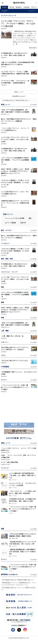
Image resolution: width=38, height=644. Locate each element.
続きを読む (33, 48)
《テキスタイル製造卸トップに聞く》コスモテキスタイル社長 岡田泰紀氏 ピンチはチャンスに (15, 182)
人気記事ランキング (19, 96)
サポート (34, 7)
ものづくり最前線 (10, 223)
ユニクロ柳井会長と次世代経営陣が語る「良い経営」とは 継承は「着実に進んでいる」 (22, 475)
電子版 (12, 7)
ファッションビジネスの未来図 (14, 218)
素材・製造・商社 (13, 538)
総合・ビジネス (13, 480)
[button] (7, 3)
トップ (4, 11)
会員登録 (26, 7)
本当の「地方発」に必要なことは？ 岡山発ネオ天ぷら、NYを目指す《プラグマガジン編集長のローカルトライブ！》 (15, 171)
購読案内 (19, 7)
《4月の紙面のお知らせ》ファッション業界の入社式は (18, 588)
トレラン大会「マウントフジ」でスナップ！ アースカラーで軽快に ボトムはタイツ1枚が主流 (18, 24)
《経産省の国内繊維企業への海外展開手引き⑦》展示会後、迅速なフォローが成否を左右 (22, 552)
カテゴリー (32, 11)
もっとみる (34, 104)
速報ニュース (19, 92)
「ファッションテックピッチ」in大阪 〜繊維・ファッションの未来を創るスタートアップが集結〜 (15, 387)
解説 (30, 218)
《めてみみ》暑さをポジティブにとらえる (14, 361)
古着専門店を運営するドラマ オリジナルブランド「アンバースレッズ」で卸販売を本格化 (15, 203)
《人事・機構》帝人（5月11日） (11, 336)
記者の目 (23, 223)
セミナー (11, 513)
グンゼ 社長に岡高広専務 (9, 462)
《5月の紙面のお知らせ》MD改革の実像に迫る (14, 100)
